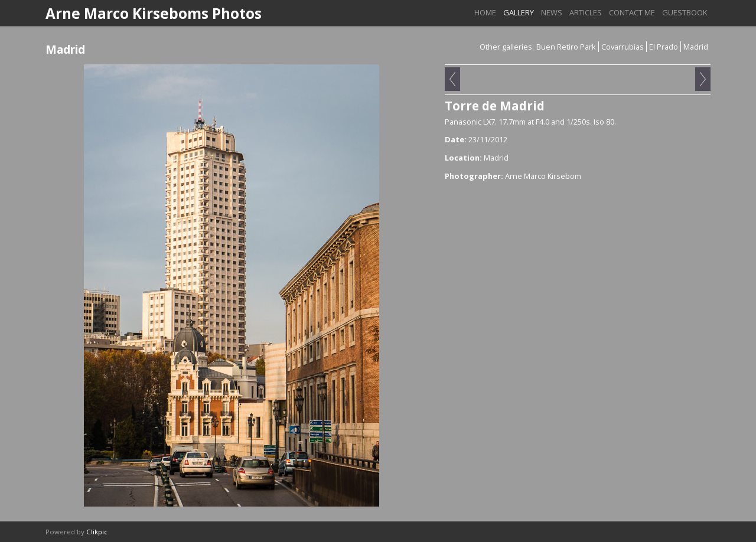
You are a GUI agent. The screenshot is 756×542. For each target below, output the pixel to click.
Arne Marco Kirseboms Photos (154, 13)
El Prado (664, 47)
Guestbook (685, 12)
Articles (586, 12)
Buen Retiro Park (566, 47)
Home (485, 12)
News (552, 12)
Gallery (519, 12)
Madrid (696, 47)
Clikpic (97, 532)
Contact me (632, 12)
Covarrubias (623, 47)
